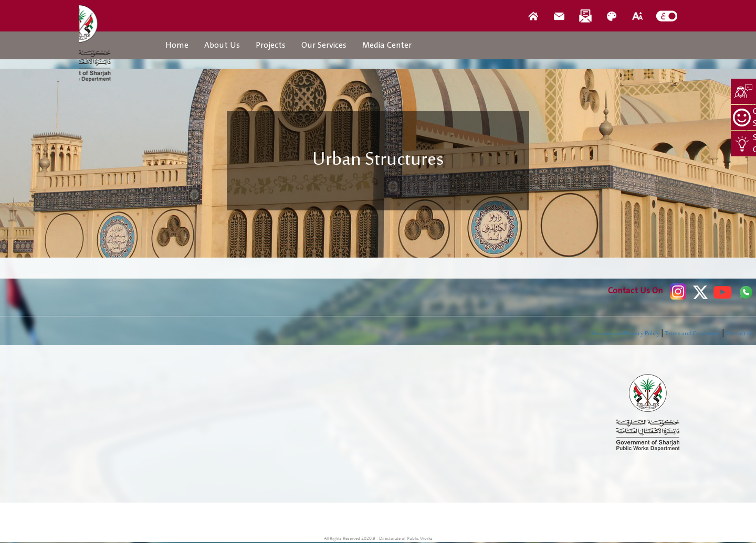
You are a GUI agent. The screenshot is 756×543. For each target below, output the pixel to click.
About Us (222, 45)
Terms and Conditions (693, 334)
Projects (271, 45)
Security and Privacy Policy (626, 334)
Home (177, 45)
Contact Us (740, 334)
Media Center (387, 45)
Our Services (324, 45)
